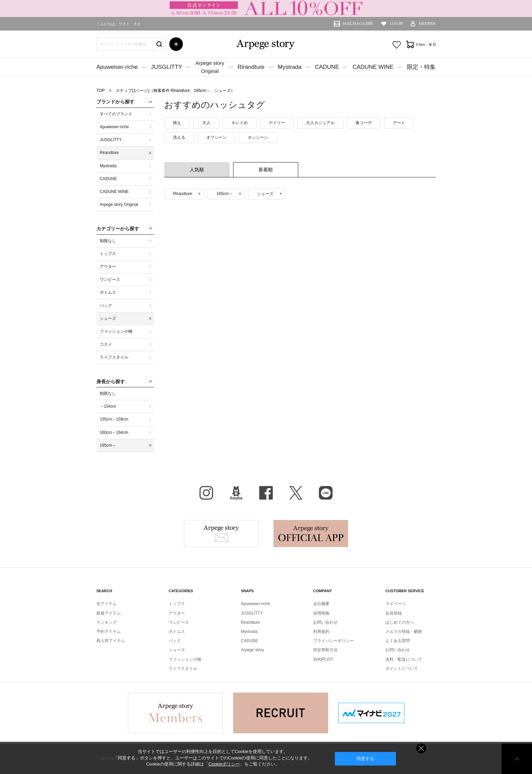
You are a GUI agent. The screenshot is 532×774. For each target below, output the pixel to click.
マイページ (396, 604)
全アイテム (107, 604)
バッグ (175, 641)
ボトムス (177, 632)
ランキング (107, 622)
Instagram (206, 493)
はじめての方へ (400, 622)
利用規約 (321, 632)
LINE (326, 493)
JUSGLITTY (167, 67)
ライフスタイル (183, 669)
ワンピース (179, 622)
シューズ (177, 650)
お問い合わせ (325, 622)
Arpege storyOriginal (210, 67)
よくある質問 (398, 641)
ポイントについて (402, 669)
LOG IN (396, 24)
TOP (100, 91)
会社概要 (321, 604)
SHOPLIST (323, 659)
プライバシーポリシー (334, 641)
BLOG (236, 493)
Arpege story (221, 534)
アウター (177, 613)
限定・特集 (421, 67)
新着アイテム (109, 613)
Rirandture (251, 67)
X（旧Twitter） (296, 493)
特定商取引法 (325, 650)
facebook (266, 493)
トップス (177, 604)
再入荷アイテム (111, 641)
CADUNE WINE (373, 67)
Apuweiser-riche (117, 67)
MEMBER (427, 24)
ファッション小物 (185, 659)
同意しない (421, 748)
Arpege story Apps (311, 534)
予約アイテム (109, 632)
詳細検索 (176, 44)
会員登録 (394, 613)
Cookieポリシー (224, 764)
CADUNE (327, 67)
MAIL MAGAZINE (358, 24)
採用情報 (321, 613)
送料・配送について (404, 659)
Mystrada (290, 67)
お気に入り (397, 45)
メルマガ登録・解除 (404, 632)
